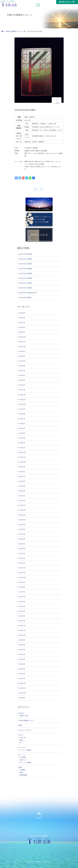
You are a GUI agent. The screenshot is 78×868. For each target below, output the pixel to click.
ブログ (21, 735)
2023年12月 (22, 452)
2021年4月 (22, 606)
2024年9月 (22, 409)
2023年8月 (22, 472)
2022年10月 (22, 520)
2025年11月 (22, 342)
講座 (20, 767)
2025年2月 (22, 385)
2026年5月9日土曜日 (25, 298)
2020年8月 (22, 645)
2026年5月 (22, 313)
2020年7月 (22, 650)
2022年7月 (22, 534)
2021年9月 (22, 582)
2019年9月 (22, 698)
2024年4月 (22, 433)
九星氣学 (23, 770)
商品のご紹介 (24, 716)
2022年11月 (22, 515)
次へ (42, 189)
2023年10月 (22, 462)
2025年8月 (22, 356)
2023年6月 (22, 481)
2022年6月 (22, 539)
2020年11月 (22, 630)
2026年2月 (22, 327)
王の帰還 (23, 757)
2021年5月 (22, 602)
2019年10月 (22, 693)
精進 (21, 740)
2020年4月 (22, 664)
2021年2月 (22, 616)
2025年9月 (22, 351)
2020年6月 (22, 654)
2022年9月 (22, 525)
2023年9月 (22, 467)
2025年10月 (22, 347)
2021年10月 (22, 577)
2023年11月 (22, 457)
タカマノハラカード (25, 730)
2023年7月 (22, 476)
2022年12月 (22, 510)
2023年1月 (22, 505)
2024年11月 (22, 400)
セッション (22, 755)
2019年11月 (22, 688)
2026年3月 (22, 323)
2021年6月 (22, 597)
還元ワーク (24, 760)
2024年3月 (22, 438)
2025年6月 (22, 366)
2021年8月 (22, 587)
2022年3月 (22, 553)
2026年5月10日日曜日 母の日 (28, 293)
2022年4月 (22, 549)
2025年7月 (22, 361)
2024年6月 (22, 424)
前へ (36, 189)
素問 (20, 725)
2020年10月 (22, 635)
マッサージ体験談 (26, 750)
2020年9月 (22, 640)
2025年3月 (22, 380)
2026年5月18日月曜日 (26, 254)
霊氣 (21, 772)
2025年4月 (22, 375)
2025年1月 (22, 390)
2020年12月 (22, 626)
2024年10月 (22, 404)
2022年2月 (22, 558)
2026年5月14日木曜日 (26, 273)
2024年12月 (22, 395)
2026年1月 (22, 332)
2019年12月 (22, 683)
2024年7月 (22, 419)
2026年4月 (22, 318)
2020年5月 (22, 659)
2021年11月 (22, 573)
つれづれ (23, 738)
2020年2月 (22, 674)
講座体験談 (24, 775)
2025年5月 (22, 371)
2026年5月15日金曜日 (26, 269)
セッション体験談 (26, 763)
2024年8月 (22, 414)
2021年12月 (22, 568)
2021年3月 (22, 611)
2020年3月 (22, 669)
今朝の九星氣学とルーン (27, 721)
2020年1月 (22, 679)
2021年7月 (22, 592)
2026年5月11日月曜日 (26, 288)
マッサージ (22, 748)
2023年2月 (22, 500)
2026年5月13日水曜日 (26, 278)
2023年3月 (22, 496)
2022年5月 (22, 544)
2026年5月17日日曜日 (26, 259)
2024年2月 (22, 443)
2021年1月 (22, 621)
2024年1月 (22, 448)
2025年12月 (22, 337)
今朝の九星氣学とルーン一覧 (15, 31)
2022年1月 (22, 563)
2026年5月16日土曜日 (26, 264)
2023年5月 (22, 486)
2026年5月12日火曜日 (26, 283)
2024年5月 (22, 428)
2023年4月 (22, 491)
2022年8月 (22, 529)
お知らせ (22, 713)
